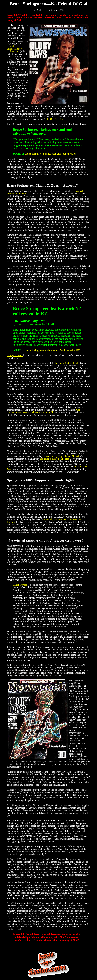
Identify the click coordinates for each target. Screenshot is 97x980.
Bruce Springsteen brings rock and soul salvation (50, 154)
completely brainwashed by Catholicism (14, 49)
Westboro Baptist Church (67, 363)
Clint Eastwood (20, 585)
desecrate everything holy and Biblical (61, 456)
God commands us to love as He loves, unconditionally (44, 411)
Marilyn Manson (15, 355)
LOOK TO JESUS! (56, 119)
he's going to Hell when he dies (54, 459)
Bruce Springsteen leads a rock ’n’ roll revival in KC (52, 350)
